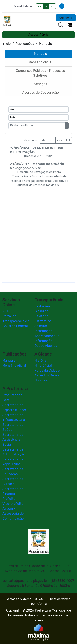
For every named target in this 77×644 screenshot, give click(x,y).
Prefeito (9, 499)
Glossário (41, 311)
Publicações (25, 44)
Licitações (42, 306)
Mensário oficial (14, 365)
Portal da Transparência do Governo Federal (16, 321)
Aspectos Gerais (47, 375)
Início (7, 44)
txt (68, 140)
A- (52, 6)
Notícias (41, 380)
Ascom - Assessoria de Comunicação (13, 514)
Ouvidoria (66, 18)
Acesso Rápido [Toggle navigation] (38, 35)
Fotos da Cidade (47, 370)
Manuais (9, 361)
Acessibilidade (23, 6)
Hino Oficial (43, 365)
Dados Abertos (46, 346)
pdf (51, 140)
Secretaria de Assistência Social (13, 440)
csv (60, 140)
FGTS (7, 311)
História (40, 361)
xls (43, 140)
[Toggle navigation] (70, 25)
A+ (40, 6)
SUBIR (39, 621)
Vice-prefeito (13, 504)
